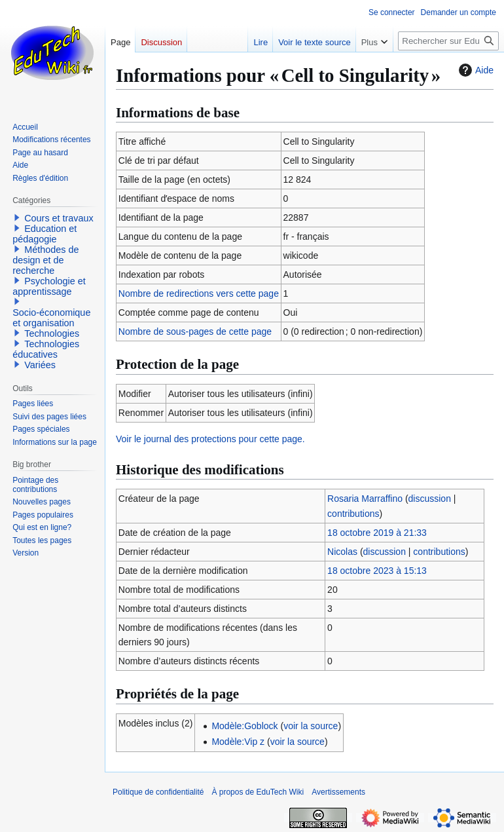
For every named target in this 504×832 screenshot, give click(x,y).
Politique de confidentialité (158, 792)
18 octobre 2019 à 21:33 (377, 533)
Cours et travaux (59, 218)
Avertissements (338, 792)
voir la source (311, 726)
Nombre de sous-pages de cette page (195, 331)
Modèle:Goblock (244, 726)
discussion (430, 499)
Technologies (52, 333)
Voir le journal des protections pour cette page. (210, 439)
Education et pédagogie (45, 234)
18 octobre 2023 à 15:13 (377, 571)
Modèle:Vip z (238, 742)
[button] (17, 217)
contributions (353, 514)
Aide (475, 70)
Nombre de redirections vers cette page (199, 293)
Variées (40, 365)
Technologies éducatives (46, 349)
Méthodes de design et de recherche (45, 260)
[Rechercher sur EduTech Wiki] (448, 41)
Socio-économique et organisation (51, 318)
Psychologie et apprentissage (49, 286)
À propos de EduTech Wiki (258, 792)
